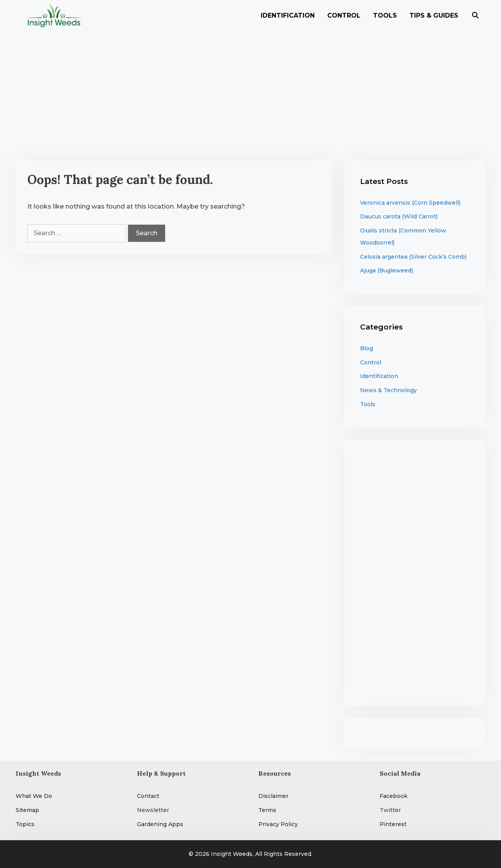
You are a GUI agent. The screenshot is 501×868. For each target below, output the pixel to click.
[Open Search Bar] (475, 16)
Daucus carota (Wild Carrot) (399, 216)
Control (344, 15)
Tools (385, 15)
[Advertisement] (250, 90)
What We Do (34, 796)
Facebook (394, 796)
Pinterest (393, 824)
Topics (25, 824)
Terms (267, 810)
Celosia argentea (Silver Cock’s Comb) (413, 257)
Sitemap (27, 810)
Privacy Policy (278, 824)
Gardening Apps (160, 824)
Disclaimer (273, 796)
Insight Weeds (232, 854)
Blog (367, 348)
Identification (288, 15)
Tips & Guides (434, 15)
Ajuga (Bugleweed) (387, 270)
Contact (148, 796)
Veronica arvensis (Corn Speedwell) (410, 203)
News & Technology (388, 390)
